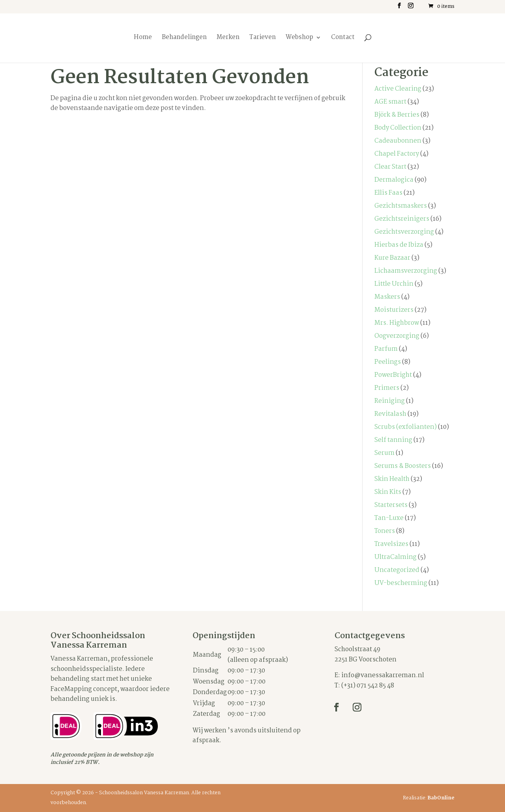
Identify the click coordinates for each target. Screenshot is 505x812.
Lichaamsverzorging (406, 271)
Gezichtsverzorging (404, 232)
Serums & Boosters (403, 466)
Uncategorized (397, 570)
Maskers (387, 297)
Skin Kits (388, 492)
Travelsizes (391, 544)
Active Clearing (398, 89)
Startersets (391, 505)
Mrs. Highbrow (397, 323)
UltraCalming (396, 557)
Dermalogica (394, 180)
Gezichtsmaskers (401, 206)
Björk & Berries (397, 115)
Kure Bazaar (392, 258)
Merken (228, 38)
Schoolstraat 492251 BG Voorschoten (366, 655)
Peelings (388, 362)
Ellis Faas (388, 193)
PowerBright (393, 375)
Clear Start (390, 167)
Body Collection (398, 128)
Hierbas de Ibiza (399, 245)
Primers (387, 388)
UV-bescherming (401, 583)
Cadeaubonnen (398, 141)
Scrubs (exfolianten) (406, 427)
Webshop (299, 38)
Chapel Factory (397, 154)
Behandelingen (184, 38)
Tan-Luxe (389, 518)
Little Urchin (394, 284)
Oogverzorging (397, 336)
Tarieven (263, 38)
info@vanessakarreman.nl (383, 675)
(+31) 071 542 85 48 (368, 686)
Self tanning (393, 440)
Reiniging (390, 401)
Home (143, 38)
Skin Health (392, 479)
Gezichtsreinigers (402, 219)
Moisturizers (394, 310)
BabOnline (441, 798)
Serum (384, 453)
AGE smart (390, 102)
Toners (385, 531)
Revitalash (390, 414)
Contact (343, 38)
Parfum (386, 349)
